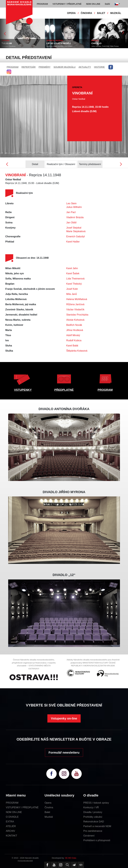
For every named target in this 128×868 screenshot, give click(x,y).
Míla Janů (72, 294)
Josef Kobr (72, 289)
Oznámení (89, 836)
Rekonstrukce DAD (94, 822)
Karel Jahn (72, 268)
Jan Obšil (71, 223)
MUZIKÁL (116, 13)
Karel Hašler (73, 242)
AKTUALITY (85, 67)
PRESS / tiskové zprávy (96, 803)
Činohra (49, 807)
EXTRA (10, 822)
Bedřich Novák (74, 325)
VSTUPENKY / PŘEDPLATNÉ (22, 807)
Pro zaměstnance (93, 831)
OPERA (71, 13)
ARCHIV (10, 831)
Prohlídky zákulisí (93, 817)
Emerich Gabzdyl (76, 236)
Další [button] (107, 4)
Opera (48, 803)
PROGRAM (13, 67)
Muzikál (49, 817)
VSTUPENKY (23, 390)
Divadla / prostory (93, 812)
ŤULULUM (7, 43)
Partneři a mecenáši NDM (97, 826)
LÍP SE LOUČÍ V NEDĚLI (59, 43)
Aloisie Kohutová (75, 320)
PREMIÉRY (44, 67)
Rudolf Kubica (74, 340)
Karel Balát (72, 346)
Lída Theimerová (75, 279)
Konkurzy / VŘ (91, 807)
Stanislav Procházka (77, 315)
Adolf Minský (73, 335)
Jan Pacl (71, 212)
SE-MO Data (71, 858)
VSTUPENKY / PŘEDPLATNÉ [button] (67, 4)
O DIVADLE (12, 817)
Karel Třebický (74, 284)
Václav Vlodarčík (75, 310)
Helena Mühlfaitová (77, 299)
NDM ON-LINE (14, 812)
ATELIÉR (11, 826)
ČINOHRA (86, 13)
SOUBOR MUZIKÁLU (64, 67)
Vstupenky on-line (64, 718)
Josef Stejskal (74, 228)
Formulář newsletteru (64, 753)
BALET (101, 13)
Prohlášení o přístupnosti (97, 840)
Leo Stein (72, 203)
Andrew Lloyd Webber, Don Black (59, 46)
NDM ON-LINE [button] (93, 4)
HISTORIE (99, 67)
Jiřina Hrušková (75, 330)
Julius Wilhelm (74, 207)
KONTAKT (12, 836)
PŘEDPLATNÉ (64, 390)
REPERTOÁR (29, 67)
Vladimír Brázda (75, 217)
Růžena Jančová (75, 304)
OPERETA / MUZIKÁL (55, 40)
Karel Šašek (73, 273)
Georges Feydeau (9, 46)
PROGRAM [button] (42, 4)
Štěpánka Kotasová (77, 351)
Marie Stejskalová (76, 231)
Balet (47, 812)
